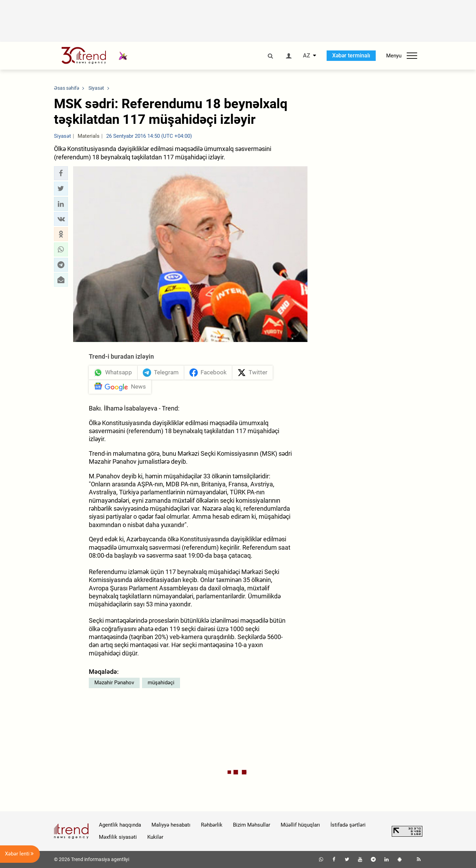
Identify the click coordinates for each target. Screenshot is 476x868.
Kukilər (155, 837)
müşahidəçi (161, 683)
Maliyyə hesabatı (171, 825)
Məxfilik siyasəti (118, 837)
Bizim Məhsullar (252, 825)
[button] (61, 173)
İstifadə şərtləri (348, 825)
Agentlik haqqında (120, 825)
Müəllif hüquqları (300, 825)
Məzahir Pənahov (114, 683)
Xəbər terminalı (351, 55)
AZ (307, 56)
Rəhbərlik (212, 825)
